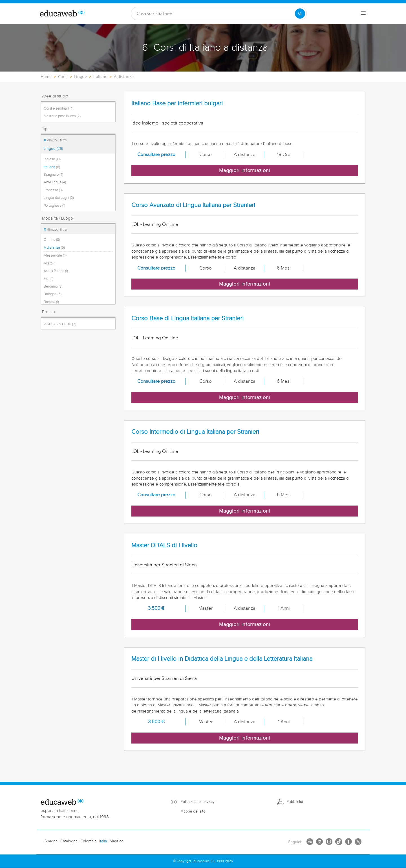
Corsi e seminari (59, 108)
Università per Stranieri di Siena (164, 565)
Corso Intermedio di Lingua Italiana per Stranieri (195, 432)
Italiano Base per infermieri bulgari (177, 104)
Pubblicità (295, 802)
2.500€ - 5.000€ (60, 324)
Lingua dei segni (59, 198)
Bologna (53, 294)
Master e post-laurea (62, 116)
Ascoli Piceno (56, 271)
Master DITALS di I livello (164, 545)
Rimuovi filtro (55, 140)
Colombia (88, 841)
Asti (48, 279)
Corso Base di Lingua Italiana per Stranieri (187, 318)
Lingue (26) (53, 149)
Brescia (51, 302)
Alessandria (55, 255)
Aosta (50, 263)
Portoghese (54, 206)
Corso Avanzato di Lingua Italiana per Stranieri (193, 205)
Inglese (52, 159)
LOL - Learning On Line (155, 224)
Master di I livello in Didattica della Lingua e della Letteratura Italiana (222, 659)
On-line (52, 240)
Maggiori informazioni (245, 171)
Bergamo (53, 286)
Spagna (51, 841)
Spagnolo (53, 175)
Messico (117, 841)
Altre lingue (55, 182)
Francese (53, 190)
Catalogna (69, 841)
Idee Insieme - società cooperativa (167, 123)
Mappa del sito (193, 811)
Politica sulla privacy (198, 802)
